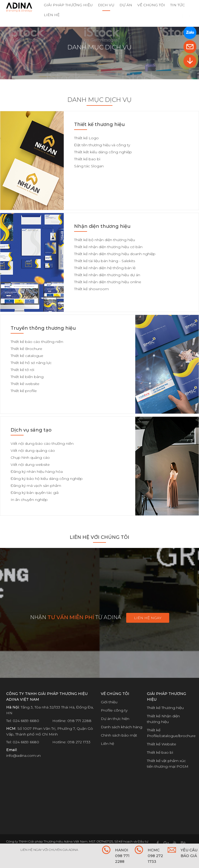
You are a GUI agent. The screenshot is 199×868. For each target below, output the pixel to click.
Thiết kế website (25, 384)
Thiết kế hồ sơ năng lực (31, 363)
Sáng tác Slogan (89, 166)
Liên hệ (107, 744)
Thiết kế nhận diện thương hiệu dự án (107, 275)
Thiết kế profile (24, 391)
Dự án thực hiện (115, 719)
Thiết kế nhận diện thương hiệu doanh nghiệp (115, 254)
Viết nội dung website (30, 465)
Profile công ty (114, 710)
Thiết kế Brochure (26, 349)
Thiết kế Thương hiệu (165, 708)
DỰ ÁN (126, 5)
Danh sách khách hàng (122, 727)
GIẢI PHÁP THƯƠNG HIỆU (68, 5)
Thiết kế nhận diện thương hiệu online (108, 282)
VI (188, 23)
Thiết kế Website (162, 744)
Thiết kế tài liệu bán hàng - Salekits (105, 261)
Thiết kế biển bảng (27, 377)
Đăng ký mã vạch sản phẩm (36, 486)
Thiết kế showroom (91, 289)
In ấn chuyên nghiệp (29, 500)
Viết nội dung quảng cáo (33, 450)
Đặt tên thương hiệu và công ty (102, 145)
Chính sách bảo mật (119, 735)
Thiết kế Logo (86, 138)
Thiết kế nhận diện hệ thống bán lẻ (105, 268)
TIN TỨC (177, 5)
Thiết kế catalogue (27, 356)
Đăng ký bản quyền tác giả (35, 493)
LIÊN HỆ (52, 15)
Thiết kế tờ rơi (22, 370)
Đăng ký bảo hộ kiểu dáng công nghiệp (47, 479)
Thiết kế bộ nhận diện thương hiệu (105, 240)
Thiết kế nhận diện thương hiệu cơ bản (108, 247)
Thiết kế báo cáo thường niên (37, 342)
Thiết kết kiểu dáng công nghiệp (103, 152)
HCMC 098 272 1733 (155, 856)
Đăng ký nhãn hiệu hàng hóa (37, 472)
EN (177, 23)
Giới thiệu (109, 702)
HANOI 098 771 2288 (122, 856)
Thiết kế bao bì (87, 159)
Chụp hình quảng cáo (30, 458)
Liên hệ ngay (148, 618)
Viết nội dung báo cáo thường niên (42, 443)
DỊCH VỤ (106, 5)
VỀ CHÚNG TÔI (151, 5)
